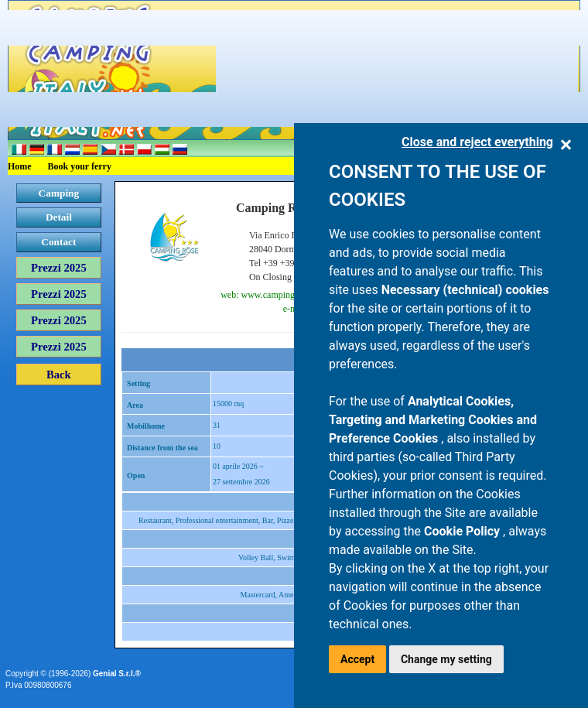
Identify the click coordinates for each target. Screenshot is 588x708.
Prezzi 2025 (59, 268)
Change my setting (446, 659)
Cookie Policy (463, 531)
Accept (357, 659)
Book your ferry (80, 166)
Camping (59, 193)
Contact (58, 242)
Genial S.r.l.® (117, 674)
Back (59, 375)
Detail (59, 217)
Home (20, 166)
